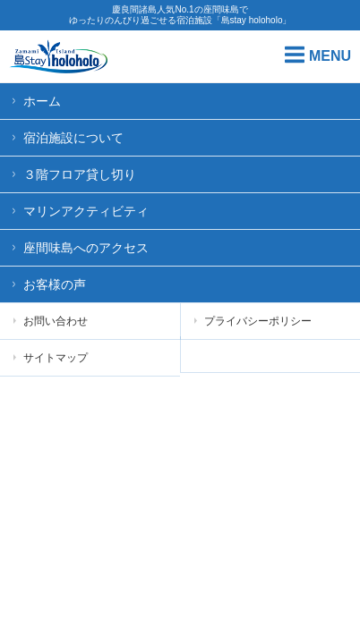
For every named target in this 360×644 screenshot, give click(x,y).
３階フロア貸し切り (80, 174)
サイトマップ (51, 358)
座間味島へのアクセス (86, 248)
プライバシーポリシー (253, 321)
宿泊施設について (73, 138)
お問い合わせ (51, 321)
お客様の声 (55, 284)
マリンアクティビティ (86, 211)
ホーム (42, 101)
